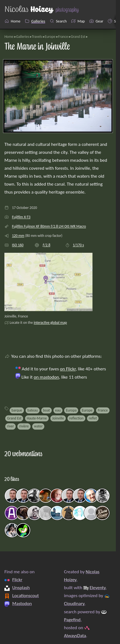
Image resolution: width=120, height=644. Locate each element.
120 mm (18, 236)
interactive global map (50, 323)
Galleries (22, 37)
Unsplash (21, 588)
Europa (71, 410)
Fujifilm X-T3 (21, 217)
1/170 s (78, 245)
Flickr (17, 580)
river (11, 426)
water (38, 426)
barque (17, 410)
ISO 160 (18, 245)
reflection (77, 418)
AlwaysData (75, 636)
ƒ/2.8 (46, 245)
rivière (24, 426)
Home (9, 37)
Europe (50, 37)
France (63, 37)
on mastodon (46, 377)
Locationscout (26, 596)
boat (46, 410)
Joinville (58, 418)
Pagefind (72, 620)
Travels (37, 37)
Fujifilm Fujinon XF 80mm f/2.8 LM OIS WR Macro (49, 226)
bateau (32, 410)
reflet (93, 418)
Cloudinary (74, 604)
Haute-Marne (37, 418)
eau (58, 410)
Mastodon (22, 604)
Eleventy (97, 588)
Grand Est (78, 37)
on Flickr (68, 369)
